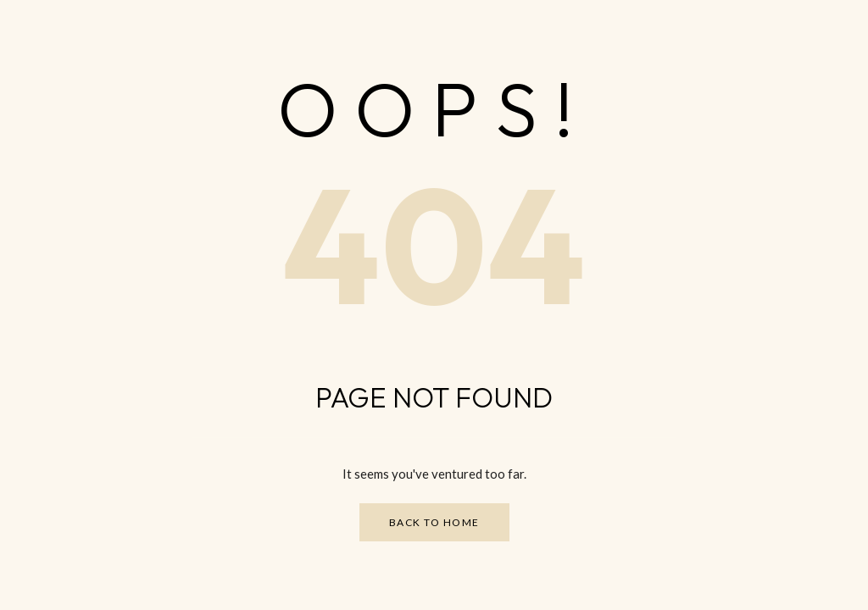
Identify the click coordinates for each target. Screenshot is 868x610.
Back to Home (434, 522)
